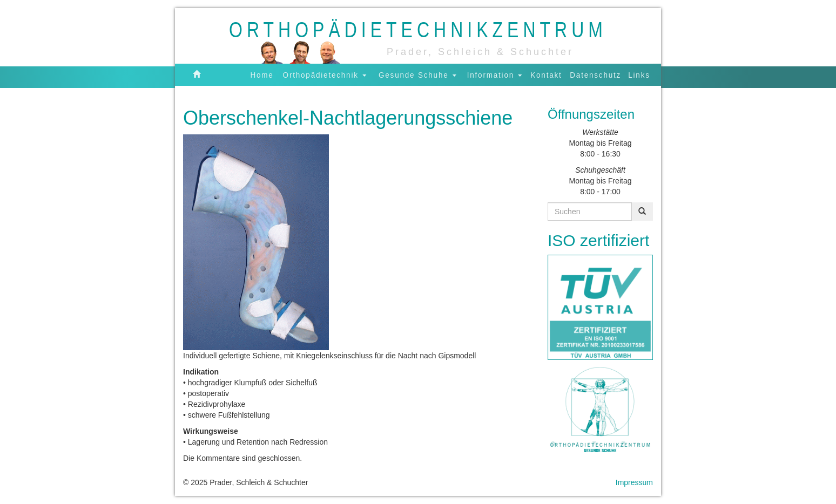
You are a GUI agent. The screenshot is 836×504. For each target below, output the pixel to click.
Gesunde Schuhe (417, 75)
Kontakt (546, 75)
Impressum (634, 482)
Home (262, 75)
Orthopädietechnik (325, 75)
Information (495, 75)
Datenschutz (595, 75)
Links (639, 75)
